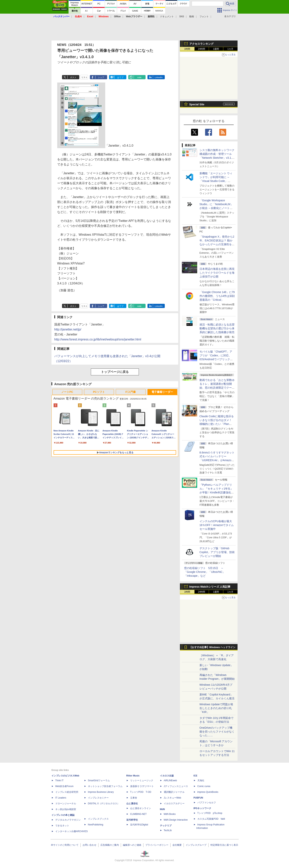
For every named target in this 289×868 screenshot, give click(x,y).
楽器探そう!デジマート (142, 786)
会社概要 (177, 845)
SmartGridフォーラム (99, 780)
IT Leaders (61, 798)
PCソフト (99, 392)
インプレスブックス (98, 819)
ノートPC (67, 392)
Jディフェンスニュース (176, 786)
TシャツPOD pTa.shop (210, 813)
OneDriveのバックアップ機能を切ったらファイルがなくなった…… (217, 732)
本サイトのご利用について (65, 845)
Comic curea (204, 786)
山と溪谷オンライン (141, 808)
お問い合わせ (89, 845)
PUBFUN (198, 798)
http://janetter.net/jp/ (68, 329)
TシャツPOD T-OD (141, 792)
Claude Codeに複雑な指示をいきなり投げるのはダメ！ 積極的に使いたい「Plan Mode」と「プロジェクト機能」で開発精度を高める (217, 424)
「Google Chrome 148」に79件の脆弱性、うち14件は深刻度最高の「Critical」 (217, 296)
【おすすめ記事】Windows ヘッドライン (212, 647)
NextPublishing (96, 825)
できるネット (62, 826)
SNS (182, 17)
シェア (101, 77)
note (139, 77)
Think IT (59, 780)
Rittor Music (133, 776)
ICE (195, 776)
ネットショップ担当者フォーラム (105, 786)
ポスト (73, 77)
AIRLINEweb (170, 780)
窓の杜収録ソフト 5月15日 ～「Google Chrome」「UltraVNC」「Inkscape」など (205, 572)
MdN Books (170, 814)
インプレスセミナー (98, 798)
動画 (192, 17)
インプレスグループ (196, 845)
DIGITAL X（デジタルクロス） (104, 804)
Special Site (197, 104)
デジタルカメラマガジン (68, 820)
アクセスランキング (201, 44)
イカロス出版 (167, 776)
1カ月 (230, 49)
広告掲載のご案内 (110, 845)
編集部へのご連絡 (132, 845)
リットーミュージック (142, 780)
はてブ (120, 77)
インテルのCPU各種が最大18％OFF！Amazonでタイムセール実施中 (217, 525)
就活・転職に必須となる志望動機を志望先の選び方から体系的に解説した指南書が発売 (217, 328)
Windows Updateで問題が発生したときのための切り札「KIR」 (216, 708)
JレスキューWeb (172, 798)
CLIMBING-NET (138, 814)
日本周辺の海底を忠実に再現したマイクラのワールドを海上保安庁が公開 (217, 273)
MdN (162, 809)
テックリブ (166, 826)
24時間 (202, 49)
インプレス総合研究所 (67, 792)
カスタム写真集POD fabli (211, 819)
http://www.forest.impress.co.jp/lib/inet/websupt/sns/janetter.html (98, 339)
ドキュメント (167, 17)
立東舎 (134, 798)
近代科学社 (132, 820)
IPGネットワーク (202, 808)
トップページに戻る (115, 372)
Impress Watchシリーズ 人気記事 (210, 587)
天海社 (201, 780)
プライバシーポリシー (157, 845)
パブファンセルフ (207, 803)
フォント (204, 17)
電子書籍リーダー (162, 392)
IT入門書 (131, 392)
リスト (84, 77)
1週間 (216, 49)
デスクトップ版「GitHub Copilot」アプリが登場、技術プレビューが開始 (217, 552)
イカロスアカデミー (174, 804)
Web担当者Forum (64, 786)
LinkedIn (159, 77)
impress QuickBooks (208, 792)
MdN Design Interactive (176, 820)
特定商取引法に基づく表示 (224, 845)
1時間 (187, 49)
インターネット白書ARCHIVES (72, 831)
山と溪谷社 (132, 804)
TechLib (168, 830)
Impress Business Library (101, 792)
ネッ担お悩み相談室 (66, 809)
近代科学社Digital (139, 825)
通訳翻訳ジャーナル (174, 792)
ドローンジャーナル (66, 804)
